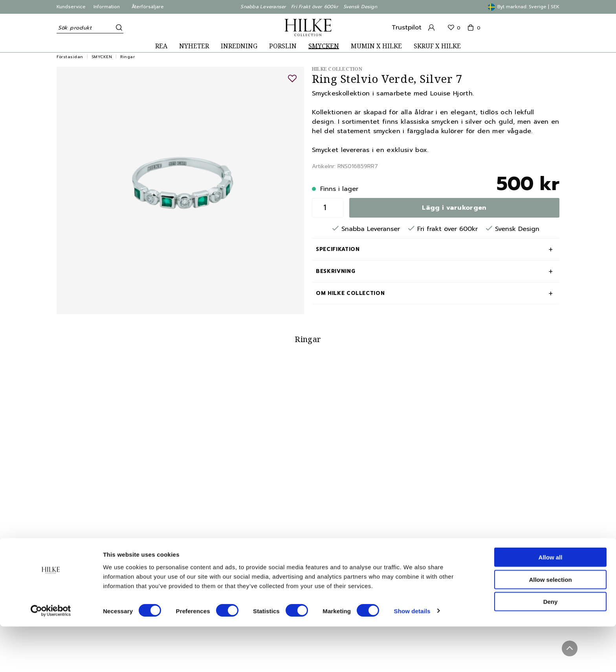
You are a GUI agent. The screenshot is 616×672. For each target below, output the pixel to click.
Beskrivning (335, 271)
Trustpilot (407, 27)
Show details (412, 656)
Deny (551, 647)
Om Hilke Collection (350, 293)
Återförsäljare (148, 7)
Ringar (127, 57)
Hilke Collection (337, 69)
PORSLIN (283, 46)
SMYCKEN (324, 46)
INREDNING (239, 46)
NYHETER (194, 46)
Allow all (551, 603)
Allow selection (550, 625)
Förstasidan (70, 57)
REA (161, 46)
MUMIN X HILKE (376, 46)
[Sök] (117, 27)
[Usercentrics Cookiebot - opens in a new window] (51, 657)
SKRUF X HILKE (437, 46)
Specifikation (338, 249)
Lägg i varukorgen (454, 208)
